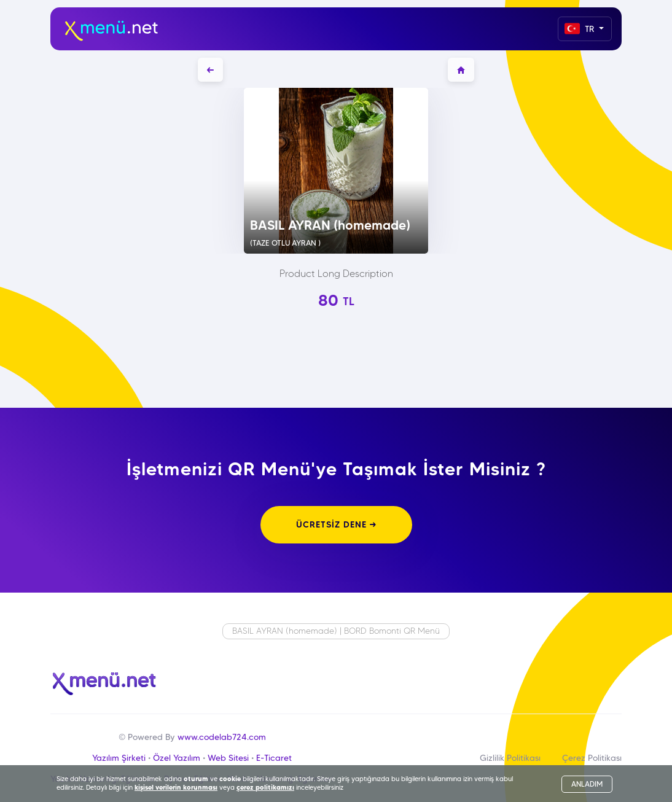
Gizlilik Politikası (510, 758)
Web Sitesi (228, 758)
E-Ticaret (274, 758)
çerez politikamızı (265, 787)
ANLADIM (587, 784)
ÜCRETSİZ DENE (336, 524)
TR (580, 29)
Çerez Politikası (592, 758)
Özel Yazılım (177, 758)
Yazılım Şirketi (119, 758)
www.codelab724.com (222, 737)
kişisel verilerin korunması (176, 787)
